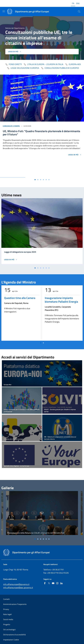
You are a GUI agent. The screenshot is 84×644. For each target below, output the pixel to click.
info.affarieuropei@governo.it (16, 584)
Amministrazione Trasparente (15, 604)
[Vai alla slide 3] (41, 180)
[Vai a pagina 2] (43, 343)
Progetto (7, 624)
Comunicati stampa (11, 126)
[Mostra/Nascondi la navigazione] (4, 11)
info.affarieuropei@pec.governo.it (18, 588)
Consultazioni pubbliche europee (60, 68)
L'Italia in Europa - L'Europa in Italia (43, 64)
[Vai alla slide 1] (35, 180)
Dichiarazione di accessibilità (14, 635)
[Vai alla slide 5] (46, 180)
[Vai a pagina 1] (41, 343)
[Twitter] (49, 583)
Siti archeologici (9, 629)
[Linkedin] (61, 583)
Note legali (7, 614)
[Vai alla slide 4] (43, 180)
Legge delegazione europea (23, 68)
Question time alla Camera (20, 298)
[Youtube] (53, 583)
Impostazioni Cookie (11, 640)
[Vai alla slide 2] (38, 180)
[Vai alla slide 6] (49, 180)
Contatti (6, 599)
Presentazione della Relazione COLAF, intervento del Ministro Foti (36, 533)
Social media (8, 619)
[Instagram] (57, 583)
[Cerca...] (79, 12)
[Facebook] (45, 583)
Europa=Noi (73, 64)
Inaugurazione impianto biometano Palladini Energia (61, 300)
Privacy (6, 609)
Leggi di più (15, 52)
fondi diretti (13, 64)
